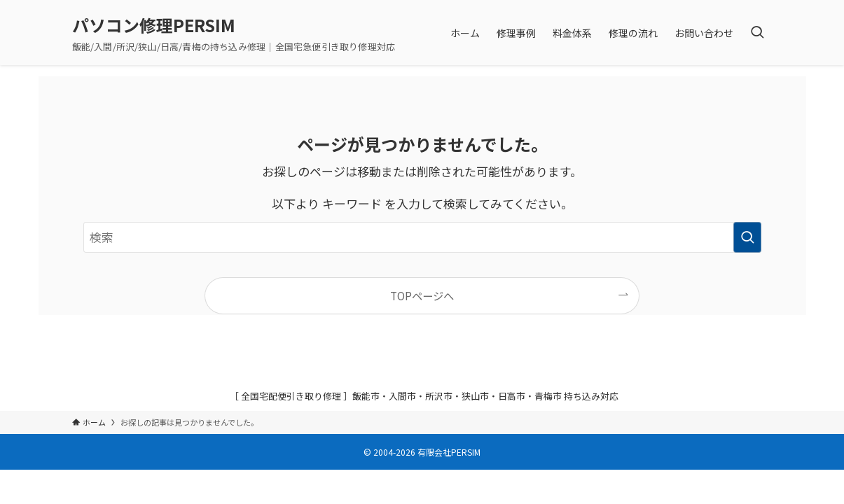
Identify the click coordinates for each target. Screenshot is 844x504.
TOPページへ (422, 295)
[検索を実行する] (747, 237)
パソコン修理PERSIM (154, 25)
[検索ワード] (422, 237)
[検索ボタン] (757, 33)
